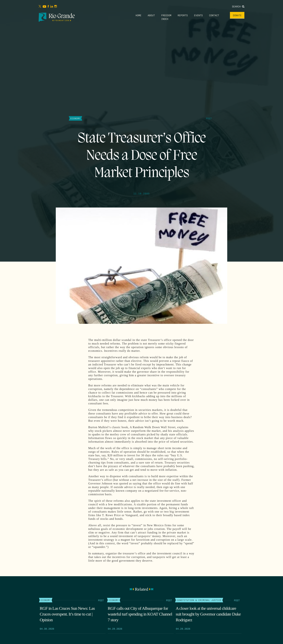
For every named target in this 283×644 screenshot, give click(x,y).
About (151, 15)
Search (238, 6)
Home (138, 15)
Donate (237, 15)
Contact (214, 15)
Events (198, 15)
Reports (183, 15)
